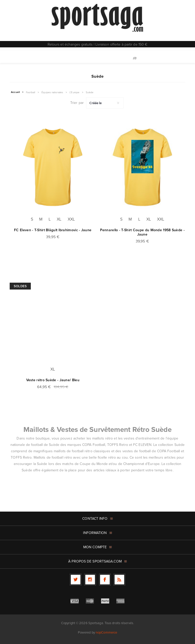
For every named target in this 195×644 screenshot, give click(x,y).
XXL (71, 219)
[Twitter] (76, 580)
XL (59, 219)
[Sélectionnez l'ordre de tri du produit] (105, 103)
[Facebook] (105, 580)
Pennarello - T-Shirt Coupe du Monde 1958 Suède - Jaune (142, 232)
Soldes (20, 286)
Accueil (15, 92)
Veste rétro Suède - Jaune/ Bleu (53, 380)
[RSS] (119, 580)
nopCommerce (106, 632)
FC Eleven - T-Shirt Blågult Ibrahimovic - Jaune (53, 230)
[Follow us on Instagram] (90, 580)
